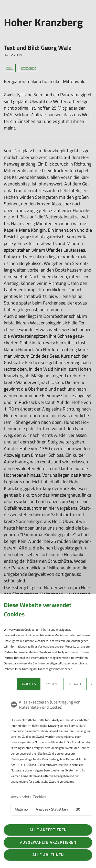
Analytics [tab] (29, 684)
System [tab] (52, 684)
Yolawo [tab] (75, 684)
